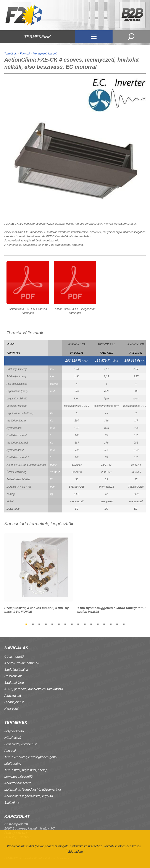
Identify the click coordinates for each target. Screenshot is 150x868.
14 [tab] (111, 624)
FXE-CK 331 (136, 344)
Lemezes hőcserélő (18, 776)
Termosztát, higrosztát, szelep (26, 770)
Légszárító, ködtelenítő (21, 744)
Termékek (10, 53)
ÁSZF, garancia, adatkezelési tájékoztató (34, 689)
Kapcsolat (11, 708)
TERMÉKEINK (37, 37)
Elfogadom (76, 852)
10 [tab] (85, 624)
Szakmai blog (14, 682)
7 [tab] (65, 624)
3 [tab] (39, 624)
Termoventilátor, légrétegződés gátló (30, 757)
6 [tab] (59, 624)
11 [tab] (91, 624)
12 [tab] (98, 624)
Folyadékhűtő (14, 731)
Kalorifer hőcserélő (18, 783)
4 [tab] (46, 624)
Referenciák (13, 676)
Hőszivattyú (13, 738)
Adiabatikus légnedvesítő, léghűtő (29, 796)
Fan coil (25, 53)
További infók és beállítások (122, 846)
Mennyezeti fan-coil (45, 53)
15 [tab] (117, 624)
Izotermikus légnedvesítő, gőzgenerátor (33, 789)
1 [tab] (26, 624)
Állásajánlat (13, 695)
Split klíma (12, 802)
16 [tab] (124, 624)
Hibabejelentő (14, 702)
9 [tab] (78, 624)
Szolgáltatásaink (16, 669)
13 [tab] (104, 624)
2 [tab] (33, 624)
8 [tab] (72, 624)
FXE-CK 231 (106, 344)
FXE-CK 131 (77, 344)
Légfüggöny (13, 763)
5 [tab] (52, 624)
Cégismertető (14, 657)
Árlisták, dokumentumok (22, 663)
